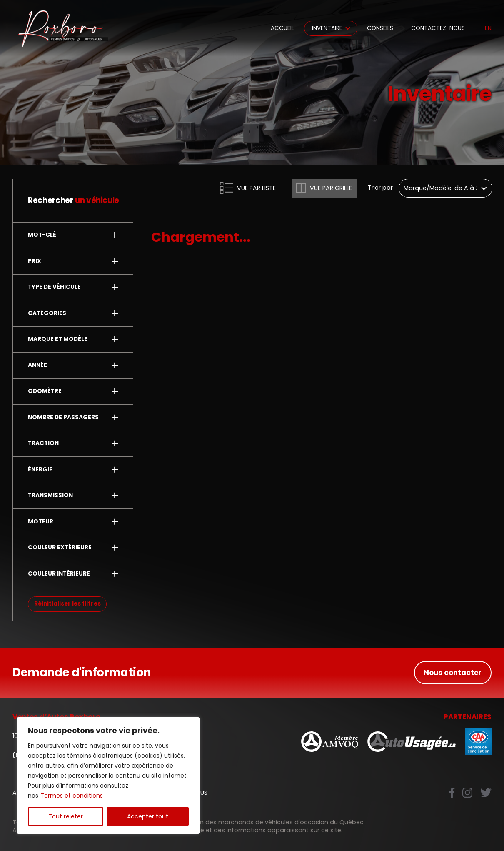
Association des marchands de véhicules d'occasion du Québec (266, 822)
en (488, 28)
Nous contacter (453, 673)
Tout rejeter (66, 816)
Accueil (282, 28)
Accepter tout (148, 816)
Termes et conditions (72, 796)
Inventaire (327, 28)
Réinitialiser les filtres (67, 604)
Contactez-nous (438, 28)
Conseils (380, 28)
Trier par (380, 188)
